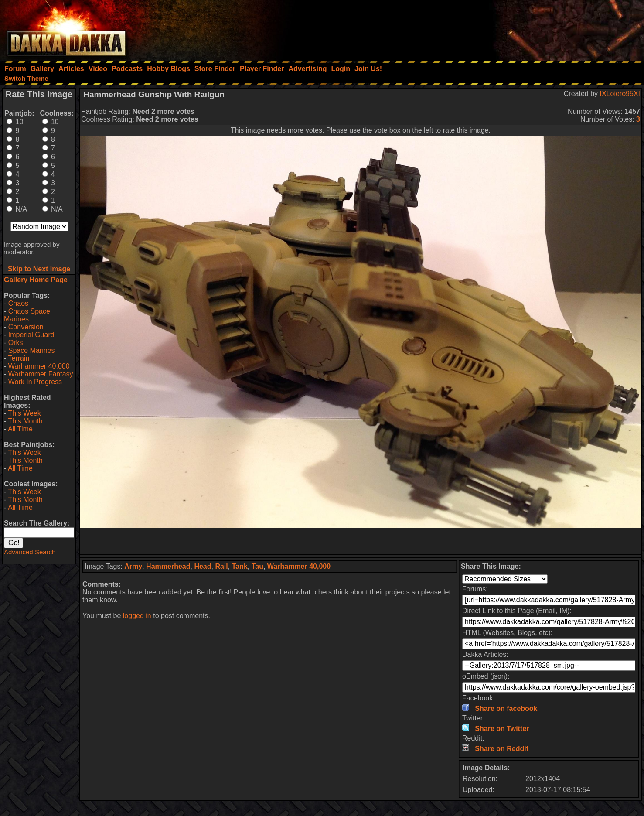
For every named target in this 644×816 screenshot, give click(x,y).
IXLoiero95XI (620, 94)
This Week (24, 413)
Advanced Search (30, 552)
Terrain (19, 358)
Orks (16, 343)
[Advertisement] (527, 28)
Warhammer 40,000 (39, 366)
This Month (25, 421)
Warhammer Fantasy (41, 374)
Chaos (18, 303)
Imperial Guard (31, 335)
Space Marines (32, 350)
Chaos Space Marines (27, 315)
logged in (137, 616)
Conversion (26, 327)
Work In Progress (35, 382)
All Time (20, 429)
